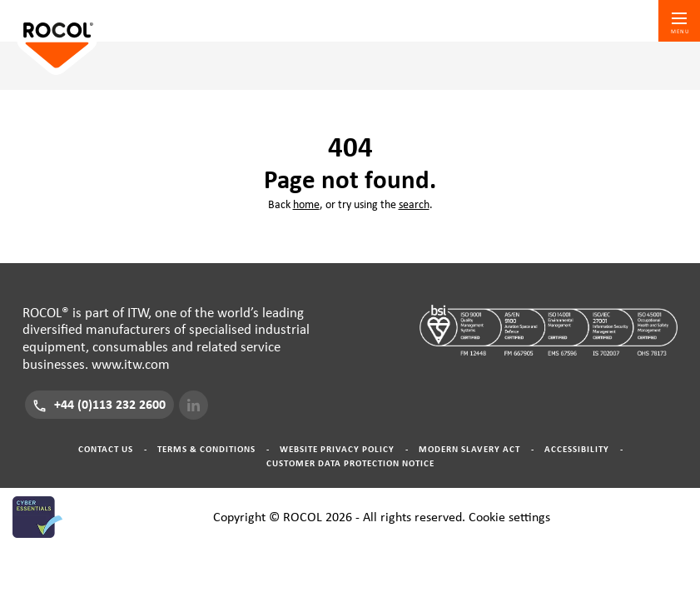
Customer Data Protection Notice (350, 463)
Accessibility (577, 449)
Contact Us (106, 449)
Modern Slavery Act (469, 449)
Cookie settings (509, 517)
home (306, 205)
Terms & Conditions (206, 449)
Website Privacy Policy (337, 449)
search (414, 205)
